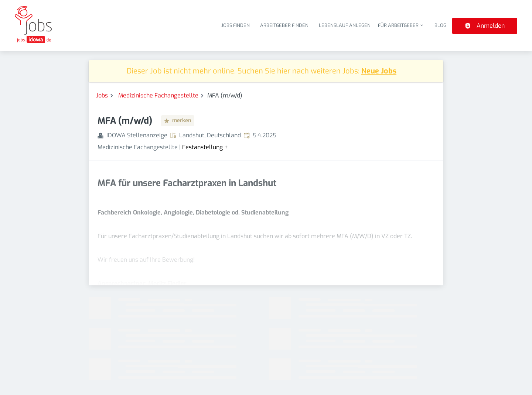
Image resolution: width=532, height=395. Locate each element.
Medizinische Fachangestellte (158, 95)
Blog (440, 25)
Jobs (102, 95)
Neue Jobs (379, 71)
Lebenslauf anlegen (345, 25)
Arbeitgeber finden (284, 25)
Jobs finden (236, 25)
